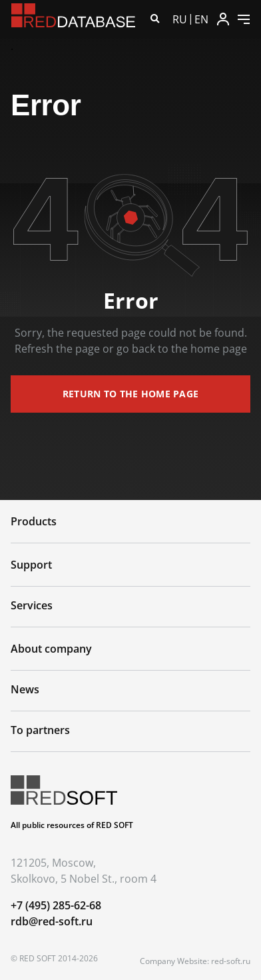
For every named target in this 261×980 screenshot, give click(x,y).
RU (180, 19)
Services (32, 605)
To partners (40, 730)
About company (51, 649)
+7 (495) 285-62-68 (56, 905)
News (25, 689)
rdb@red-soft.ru (52, 921)
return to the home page (130, 394)
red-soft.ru (231, 961)
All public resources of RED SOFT (72, 825)
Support (31, 565)
